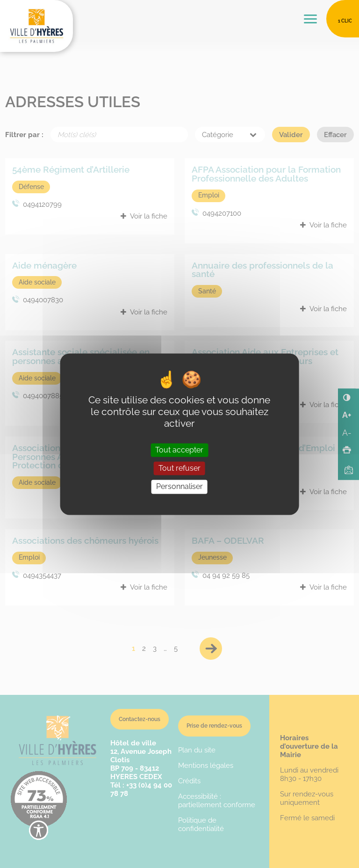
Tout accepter (179, 450)
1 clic (345, 21)
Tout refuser (179, 469)
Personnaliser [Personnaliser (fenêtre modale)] (179, 487)
